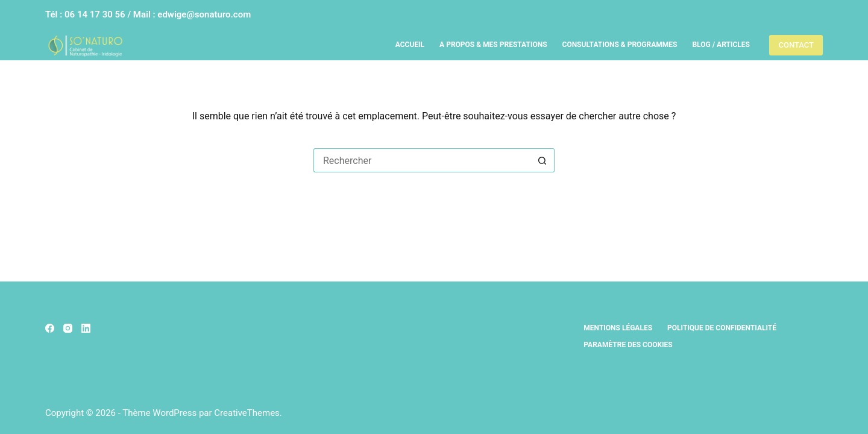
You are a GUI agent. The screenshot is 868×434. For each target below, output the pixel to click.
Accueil (410, 45)
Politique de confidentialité (722, 328)
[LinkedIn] (86, 328)
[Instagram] (68, 328)
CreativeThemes (247, 413)
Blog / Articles (721, 45)
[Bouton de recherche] (542, 160)
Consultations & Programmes (620, 45)
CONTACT (796, 45)
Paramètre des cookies (628, 345)
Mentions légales (618, 328)
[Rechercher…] (422, 160)
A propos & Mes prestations (493, 45)
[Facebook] (50, 328)
